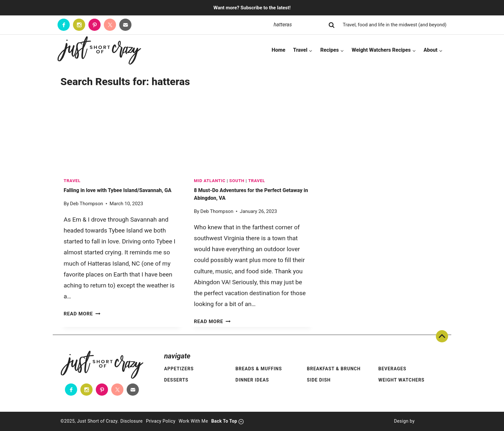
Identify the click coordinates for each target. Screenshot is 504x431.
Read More (82, 314)
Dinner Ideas (252, 380)
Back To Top (442, 336)
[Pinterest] (94, 25)
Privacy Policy (161, 421)
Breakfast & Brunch (334, 369)
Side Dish (319, 380)
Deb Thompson (87, 204)
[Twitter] (110, 25)
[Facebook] (64, 25)
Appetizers (179, 369)
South (237, 181)
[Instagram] (79, 25)
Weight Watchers (401, 380)
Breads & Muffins (259, 369)
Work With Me (194, 421)
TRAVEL (72, 181)
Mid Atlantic (210, 181)
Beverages (392, 369)
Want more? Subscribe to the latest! (252, 8)
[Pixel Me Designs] (429, 421)
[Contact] (125, 25)
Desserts (176, 380)
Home (279, 50)
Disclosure (131, 421)
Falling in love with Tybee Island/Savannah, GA (117, 190)
